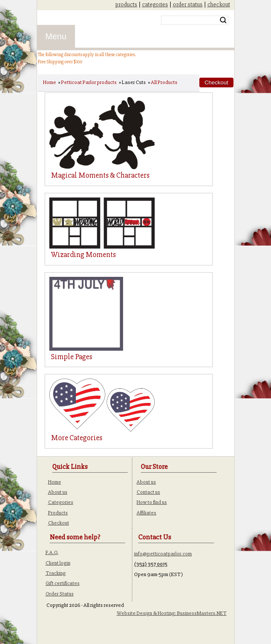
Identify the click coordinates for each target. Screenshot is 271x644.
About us (58, 492)
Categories (61, 502)
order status (188, 4)
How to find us (152, 502)
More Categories (77, 438)
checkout (219, 4)
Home (50, 82)
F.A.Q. (52, 552)
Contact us (148, 492)
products (126, 4)
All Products (164, 82)
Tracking (56, 573)
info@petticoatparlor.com (163, 554)
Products (58, 513)
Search (223, 20)
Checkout (59, 523)
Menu (56, 36)
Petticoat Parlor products (89, 82)
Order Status (60, 594)
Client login (58, 563)
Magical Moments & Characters (100, 175)
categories (155, 4)
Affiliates (146, 513)
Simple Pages (72, 357)
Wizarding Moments (83, 254)
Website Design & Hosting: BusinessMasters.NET (172, 613)
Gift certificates (63, 583)
